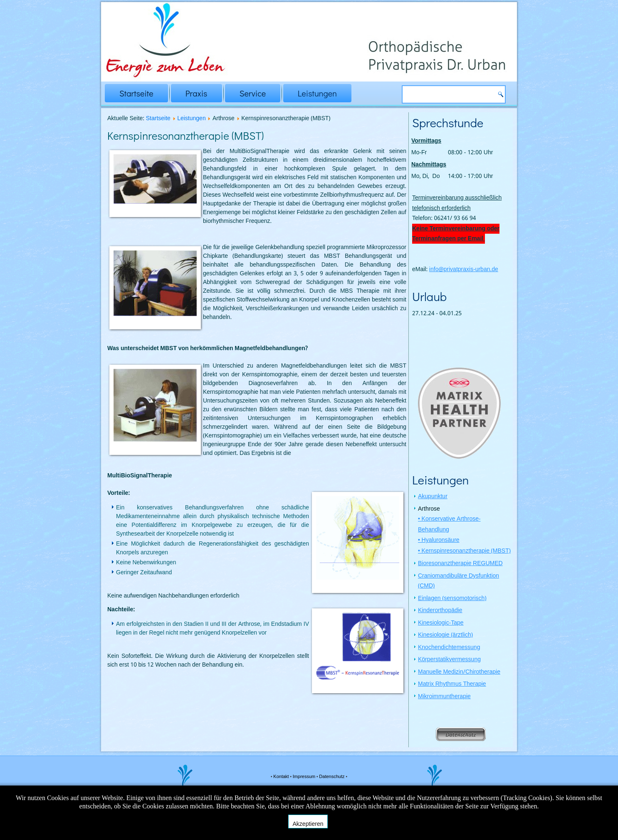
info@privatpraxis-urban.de (464, 269)
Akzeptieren (308, 824)
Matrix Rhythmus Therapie (452, 685)
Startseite (136, 93)
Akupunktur (433, 497)
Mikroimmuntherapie (444, 697)
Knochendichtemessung (449, 648)
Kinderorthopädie (440, 611)
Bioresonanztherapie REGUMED (460, 564)
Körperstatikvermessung (449, 660)
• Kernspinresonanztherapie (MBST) (464, 552)
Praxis (197, 93)
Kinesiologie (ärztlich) (445, 636)
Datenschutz (332, 777)
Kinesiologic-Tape (441, 624)
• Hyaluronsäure (439, 541)
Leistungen (317, 93)
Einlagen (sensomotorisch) (452, 599)
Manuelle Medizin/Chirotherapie (459, 673)
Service (253, 93)
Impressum (305, 777)
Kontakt (282, 777)
